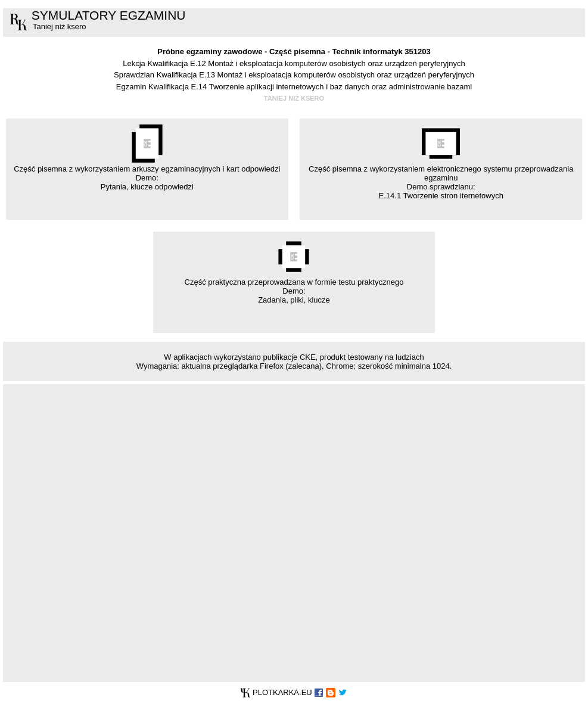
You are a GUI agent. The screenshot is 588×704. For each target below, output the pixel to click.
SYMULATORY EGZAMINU (109, 15)
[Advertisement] (145, 532)
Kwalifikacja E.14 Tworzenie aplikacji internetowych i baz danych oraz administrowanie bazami (310, 87)
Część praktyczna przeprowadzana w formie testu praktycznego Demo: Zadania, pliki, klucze (294, 271)
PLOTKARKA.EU (276, 692)
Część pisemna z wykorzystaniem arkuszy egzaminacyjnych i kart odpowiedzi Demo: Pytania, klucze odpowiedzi (147, 158)
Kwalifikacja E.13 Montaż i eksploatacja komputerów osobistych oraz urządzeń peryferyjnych (315, 75)
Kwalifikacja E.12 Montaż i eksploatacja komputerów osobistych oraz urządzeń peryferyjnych (306, 63)
